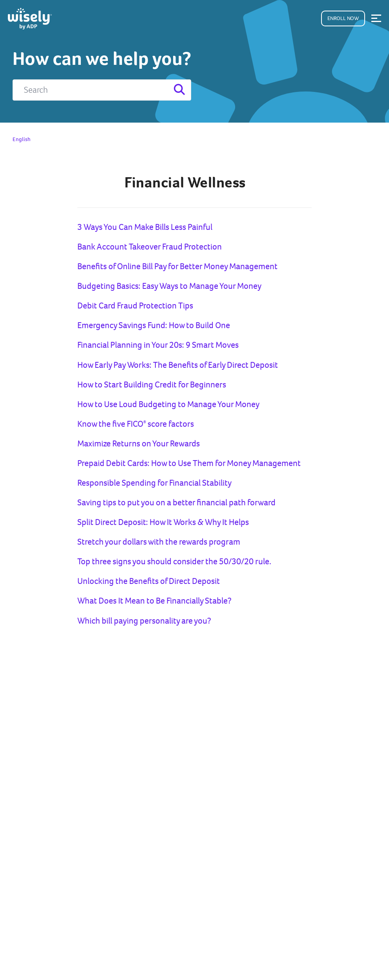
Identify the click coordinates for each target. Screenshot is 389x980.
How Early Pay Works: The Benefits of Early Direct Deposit (178, 365)
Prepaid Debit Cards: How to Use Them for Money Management (189, 463)
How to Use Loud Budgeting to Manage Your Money (168, 404)
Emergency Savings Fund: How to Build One (154, 325)
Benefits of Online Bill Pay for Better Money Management (177, 266)
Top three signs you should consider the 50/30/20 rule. (174, 561)
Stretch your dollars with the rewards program (159, 542)
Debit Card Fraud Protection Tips (135, 306)
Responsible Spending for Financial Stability (154, 483)
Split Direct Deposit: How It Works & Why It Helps (163, 522)
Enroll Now (343, 18)
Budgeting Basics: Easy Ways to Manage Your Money (169, 286)
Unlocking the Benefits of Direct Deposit (149, 581)
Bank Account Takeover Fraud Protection (150, 247)
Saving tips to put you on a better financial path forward (176, 502)
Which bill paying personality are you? (144, 621)
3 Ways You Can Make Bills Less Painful (145, 227)
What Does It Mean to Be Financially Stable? (154, 601)
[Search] (102, 90)
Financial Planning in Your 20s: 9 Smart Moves (158, 345)
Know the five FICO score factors (136, 424)
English (22, 139)
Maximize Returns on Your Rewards (139, 443)
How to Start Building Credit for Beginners (152, 384)
